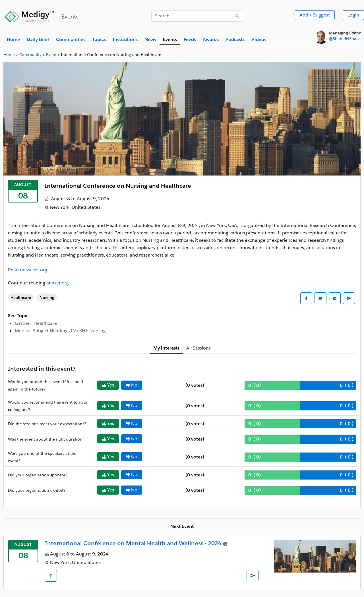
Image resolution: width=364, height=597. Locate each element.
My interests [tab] (166, 348)
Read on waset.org (28, 270)
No (132, 385)
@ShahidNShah (344, 39)
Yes (108, 385)
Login (353, 15)
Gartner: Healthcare (36, 323)
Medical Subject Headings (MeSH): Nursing (60, 331)
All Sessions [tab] (198, 348)
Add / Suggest (315, 15)
